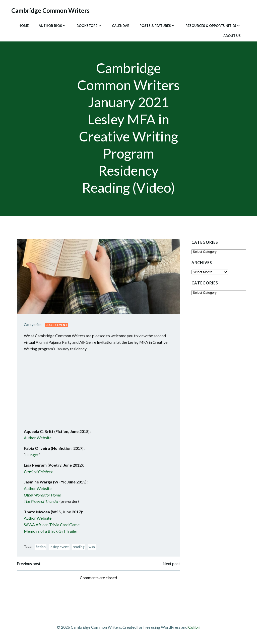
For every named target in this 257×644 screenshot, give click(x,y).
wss (93, 548)
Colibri (194, 629)
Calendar (120, 25)
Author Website (39, 439)
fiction (42, 548)
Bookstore (89, 25)
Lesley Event (58, 326)
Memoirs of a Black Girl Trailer (52, 532)
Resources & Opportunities (213, 25)
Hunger (33, 456)
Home (23, 25)
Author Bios (52, 25)
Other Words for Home (44, 496)
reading (80, 548)
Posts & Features (157, 25)
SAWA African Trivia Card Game (53, 526)
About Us (232, 35)
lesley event (60, 548)
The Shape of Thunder (43, 503)
